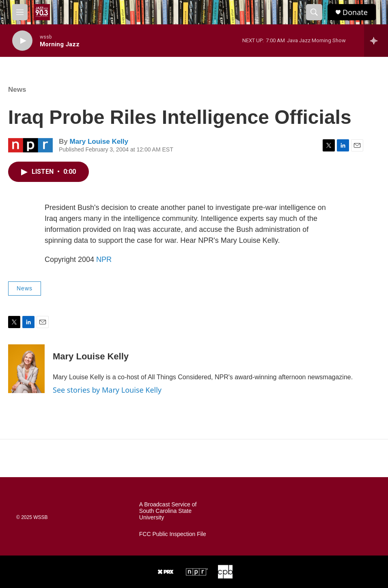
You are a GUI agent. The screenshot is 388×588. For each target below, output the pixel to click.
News (17, 90)
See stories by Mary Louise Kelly (107, 390)
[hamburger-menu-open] (20, 12)
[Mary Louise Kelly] (26, 369)
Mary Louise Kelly (99, 142)
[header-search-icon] (314, 12)
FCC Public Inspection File (173, 534)
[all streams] (376, 41)
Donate (355, 12)
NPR (104, 259)
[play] (22, 41)
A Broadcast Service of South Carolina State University (168, 511)
